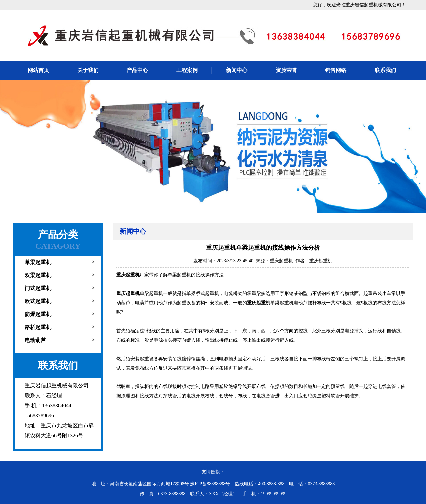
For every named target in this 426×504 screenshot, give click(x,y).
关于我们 (88, 70)
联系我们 (385, 70)
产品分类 (58, 235)
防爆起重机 (38, 314)
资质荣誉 (286, 70)
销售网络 (336, 70)
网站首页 (38, 70)
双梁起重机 (38, 275)
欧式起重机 (38, 301)
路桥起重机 (38, 327)
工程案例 (187, 70)
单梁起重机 (38, 262)
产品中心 (137, 70)
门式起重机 (38, 288)
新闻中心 (237, 70)
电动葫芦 (35, 340)
